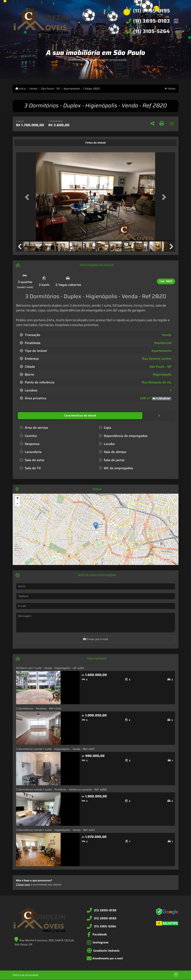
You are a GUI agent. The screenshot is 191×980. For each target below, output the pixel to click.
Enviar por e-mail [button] (96, 639)
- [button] (17, 504)
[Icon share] (97, 934)
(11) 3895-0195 (151, 11)
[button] (28, 197)
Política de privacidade (26, 975)
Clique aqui (23, 884)
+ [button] (17, 498)
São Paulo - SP (50, 89)
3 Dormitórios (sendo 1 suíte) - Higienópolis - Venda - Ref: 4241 (55, 830)
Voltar (170, 89)
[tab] (27, 143)
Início (21, 89)
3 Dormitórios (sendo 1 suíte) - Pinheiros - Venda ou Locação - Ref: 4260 (61, 789)
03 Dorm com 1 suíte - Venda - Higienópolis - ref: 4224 (50, 668)
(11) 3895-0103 (151, 21)
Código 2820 (92, 89)
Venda (33, 89)
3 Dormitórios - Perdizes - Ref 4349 (39, 708)
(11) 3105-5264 (151, 31)
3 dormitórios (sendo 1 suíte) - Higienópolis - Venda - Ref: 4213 (55, 749)
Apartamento (72, 89)
